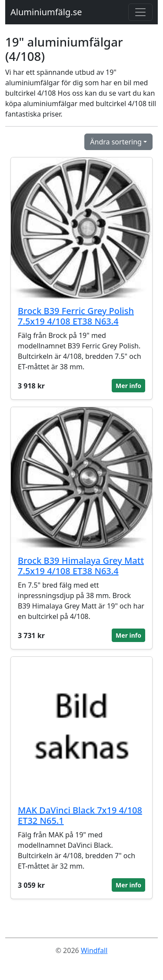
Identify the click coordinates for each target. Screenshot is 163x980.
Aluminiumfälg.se (46, 12)
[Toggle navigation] (140, 12)
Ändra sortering (116, 142)
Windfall (94, 950)
